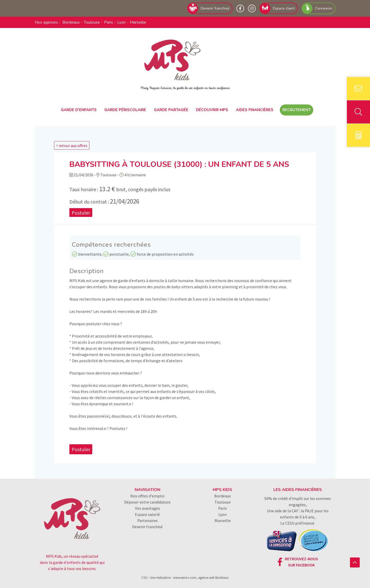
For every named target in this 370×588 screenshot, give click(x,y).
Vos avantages (147, 508)
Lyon (121, 22)
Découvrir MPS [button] (212, 110)
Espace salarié (147, 514)
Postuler (81, 212)
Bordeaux (71, 22)
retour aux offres (72, 146)
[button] (355, 562)
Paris (109, 22)
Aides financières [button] (255, 110)
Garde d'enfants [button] (79, 110)
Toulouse (92, 22)
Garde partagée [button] (171, 110)
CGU (144, 577)
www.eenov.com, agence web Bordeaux (201, 577)
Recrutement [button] (297, 110)
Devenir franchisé (147, 527)
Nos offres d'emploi (147, 496)
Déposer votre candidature (147, 502)
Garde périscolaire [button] (125, 110)
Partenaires (147, 520)
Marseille (138, 22)
